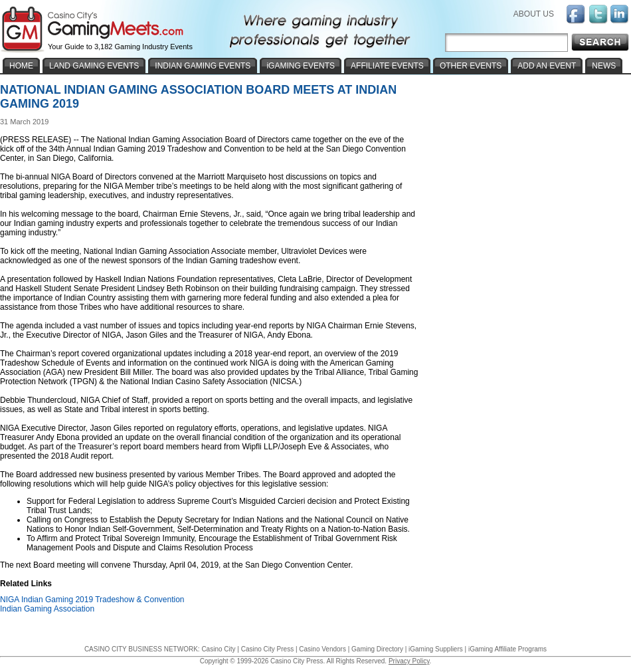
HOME (21, 66)
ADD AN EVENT (547, 66)
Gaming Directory (377, 649)
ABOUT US (534, 14)
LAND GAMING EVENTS (94, 66)
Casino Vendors (322, 649)
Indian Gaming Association (47, 609)
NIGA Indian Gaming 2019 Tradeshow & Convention (92, 600)
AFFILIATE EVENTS (387, 66)
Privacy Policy (409, 661)
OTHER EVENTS (471, 66)
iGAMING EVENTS (301, 66)
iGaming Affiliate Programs (507, 649)
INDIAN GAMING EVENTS (203, 66)
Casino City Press (267, 649)
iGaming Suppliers (436, 649)
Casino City (218, 649)
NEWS (604, 66)
